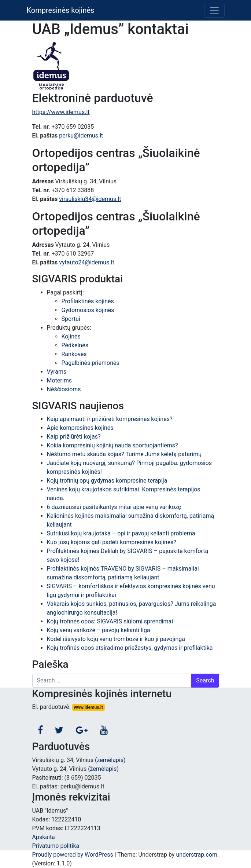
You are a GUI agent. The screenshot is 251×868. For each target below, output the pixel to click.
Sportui (71, 319)
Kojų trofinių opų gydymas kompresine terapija (107, 481)
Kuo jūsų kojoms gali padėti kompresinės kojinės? (112, 542)
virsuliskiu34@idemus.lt (90, 199)
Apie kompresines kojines (80, 428)
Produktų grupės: (69, 328)
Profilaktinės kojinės (88, 301)
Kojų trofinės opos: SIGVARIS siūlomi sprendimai (110, 621)
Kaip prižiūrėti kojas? (74, 437)
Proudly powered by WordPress (73, 855)
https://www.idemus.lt (61, 112)
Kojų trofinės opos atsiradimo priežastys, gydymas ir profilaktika (130, 648)
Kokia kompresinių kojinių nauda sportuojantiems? (112, 445)
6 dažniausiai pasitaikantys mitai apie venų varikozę (114, 507)
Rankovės (74, 354)
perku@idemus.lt (81, 135)
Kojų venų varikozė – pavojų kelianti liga (99, 630)
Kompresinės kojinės (61, 10)
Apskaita (44, 837)
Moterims (59, 380)
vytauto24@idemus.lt (87, 262)
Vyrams (57, 372)
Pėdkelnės (75, 345)
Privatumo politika (56, 846)
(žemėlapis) (110, 760)
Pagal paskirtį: (65, 292)
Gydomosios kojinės (88, 310)
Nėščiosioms (64, 389)
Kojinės (71, 336)
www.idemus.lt (88, 707)
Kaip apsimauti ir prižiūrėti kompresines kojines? (110, 419)
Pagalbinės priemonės (91, 363)
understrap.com (197, 855)
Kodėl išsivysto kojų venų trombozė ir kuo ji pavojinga (116, 639)
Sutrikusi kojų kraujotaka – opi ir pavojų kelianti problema (121, 533)
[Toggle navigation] (214, 10)
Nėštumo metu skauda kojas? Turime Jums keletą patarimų (124, 454)
